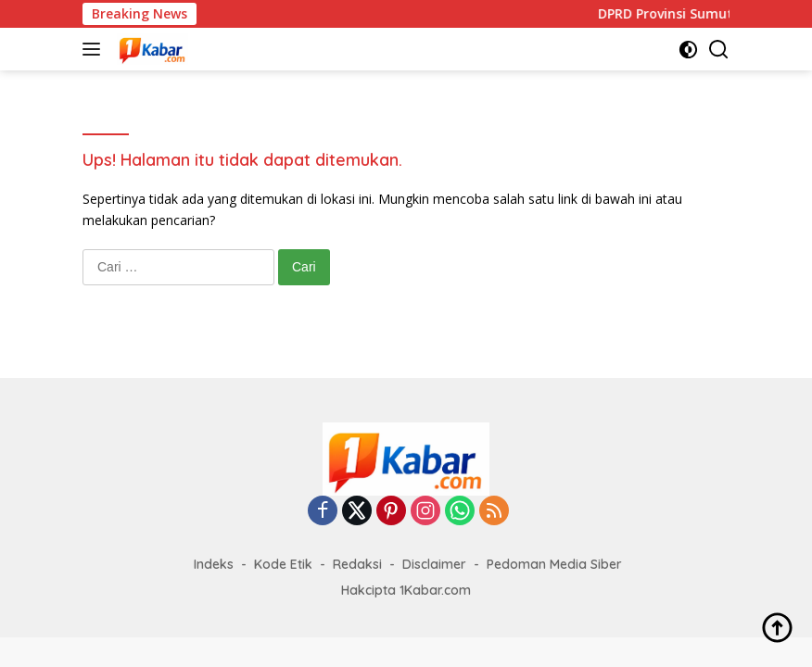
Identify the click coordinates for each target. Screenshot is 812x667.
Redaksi (357, 564)
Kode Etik (283, 564)
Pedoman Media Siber (554, 564)
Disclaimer (434, 564)
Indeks (214, 564)
